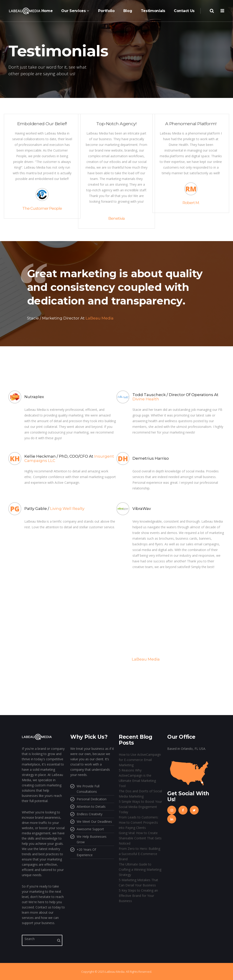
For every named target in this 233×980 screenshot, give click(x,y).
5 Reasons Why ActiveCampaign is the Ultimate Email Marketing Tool (137, 778)
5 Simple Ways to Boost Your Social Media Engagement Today (140, 807)
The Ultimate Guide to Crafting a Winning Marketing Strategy (140, 869)
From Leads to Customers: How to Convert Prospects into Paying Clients (139, 822)
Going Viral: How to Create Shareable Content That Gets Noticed (140, 838)
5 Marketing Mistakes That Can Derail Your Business (138, 883)
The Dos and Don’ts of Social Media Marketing (140, 794)
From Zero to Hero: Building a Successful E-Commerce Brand (139, 854)
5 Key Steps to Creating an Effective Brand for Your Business (138, 896)
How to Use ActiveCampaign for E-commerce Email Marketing (140, 760)
